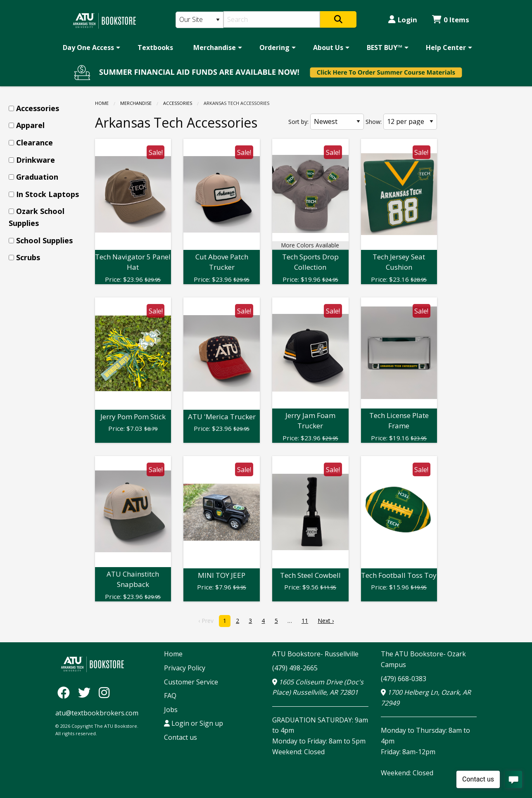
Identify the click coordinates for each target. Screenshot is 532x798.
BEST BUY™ (385, 47)
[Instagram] (104, 692)
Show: (374, 122)
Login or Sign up (194, 723)
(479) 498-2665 (295, 668)
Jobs (171, 710)
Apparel (30, 125)
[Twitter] (86, 692)
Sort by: (298, 122)
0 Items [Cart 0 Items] (451, 20)
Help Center (446, 47)
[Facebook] (66, 692)
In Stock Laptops (47, 194)
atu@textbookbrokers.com (97, 713)
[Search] (272, 19)
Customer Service (191, 682)
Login (403, 20)
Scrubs (28, 257)
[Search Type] (199, 20)
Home (102, 103)
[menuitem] (90, 47)
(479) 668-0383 (404, 679)
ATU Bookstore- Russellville (315, 654)
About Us (328, 47)
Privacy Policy (185, 668)
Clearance (34, 142)
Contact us (180, 737)
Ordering (274, 47)
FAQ (170, 696)
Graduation (37, 177)
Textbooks (155, 47)
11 (305, 621)
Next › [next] (326, 621)
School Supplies (44, 240)
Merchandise (215, 47)
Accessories (178, 103)
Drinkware (36, 160)
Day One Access (88, 47)
